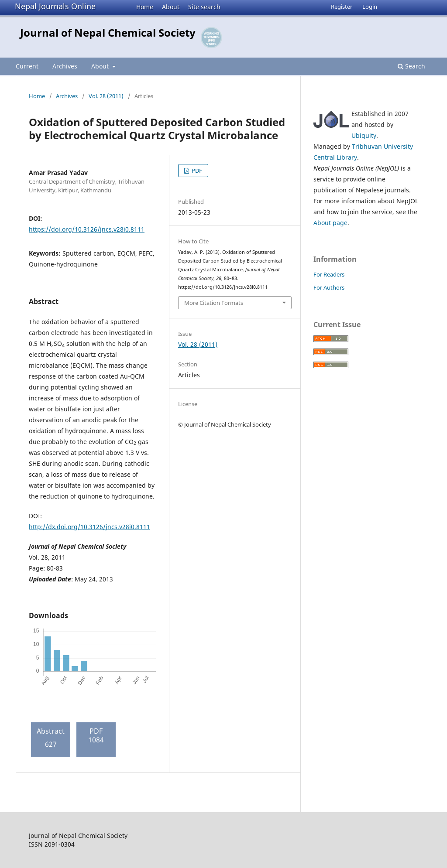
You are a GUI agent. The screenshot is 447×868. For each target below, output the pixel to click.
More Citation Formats (214, 303)
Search (411, 66)
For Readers (329, 274)
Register (342, 7)
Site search (204, 7)
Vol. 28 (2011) (106, 96)
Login (370, 7)
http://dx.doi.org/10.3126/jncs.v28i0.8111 (89, 527)
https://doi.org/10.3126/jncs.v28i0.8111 (87, 229)
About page (330, 223)
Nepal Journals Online (55, 6)
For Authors (329, 287)
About (171, 7)
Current (27, 66)
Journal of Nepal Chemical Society (108, 32)
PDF (196, 171)
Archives (65, 66)
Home (145, 7)
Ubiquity (364, 135)
